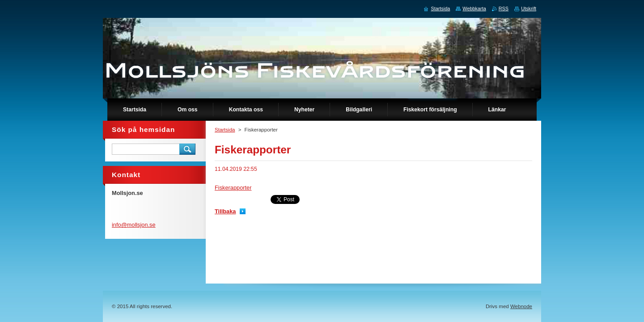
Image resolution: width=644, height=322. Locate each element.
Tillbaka (225, 211)
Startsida (225, 130)
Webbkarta (474, 8)
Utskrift (529, 8)
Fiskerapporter (233, 188)
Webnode (521, 306)
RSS (504, 8)
